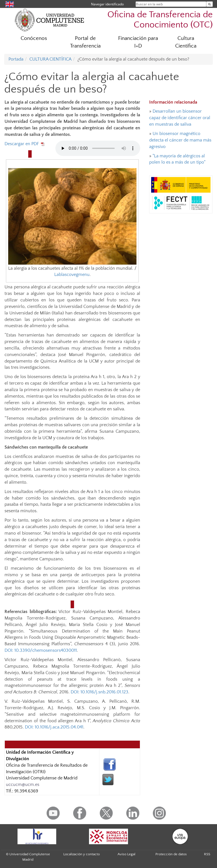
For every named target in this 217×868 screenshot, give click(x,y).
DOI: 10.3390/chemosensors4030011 (41, 650)
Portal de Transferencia (85, 42)
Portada (16, 59)
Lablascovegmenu (72, 275)
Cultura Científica (186, 42)
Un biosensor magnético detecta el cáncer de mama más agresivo (180, 140)
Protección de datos (171, 854)
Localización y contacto (82, 854)
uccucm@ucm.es (23, 785)
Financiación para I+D (138, 42)
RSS (207, 854)
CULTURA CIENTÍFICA (50, 59)
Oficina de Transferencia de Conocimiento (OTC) (160, 20)
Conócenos (34, 38)
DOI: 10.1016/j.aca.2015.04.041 (54, 727)
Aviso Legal (126, 854)
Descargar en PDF (25, 144)
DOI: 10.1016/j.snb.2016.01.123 (99, 692)
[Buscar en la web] (210, 4)
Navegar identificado (107, 4)
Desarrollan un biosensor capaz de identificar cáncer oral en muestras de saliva (180, 118)
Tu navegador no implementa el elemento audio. (98, 148)
